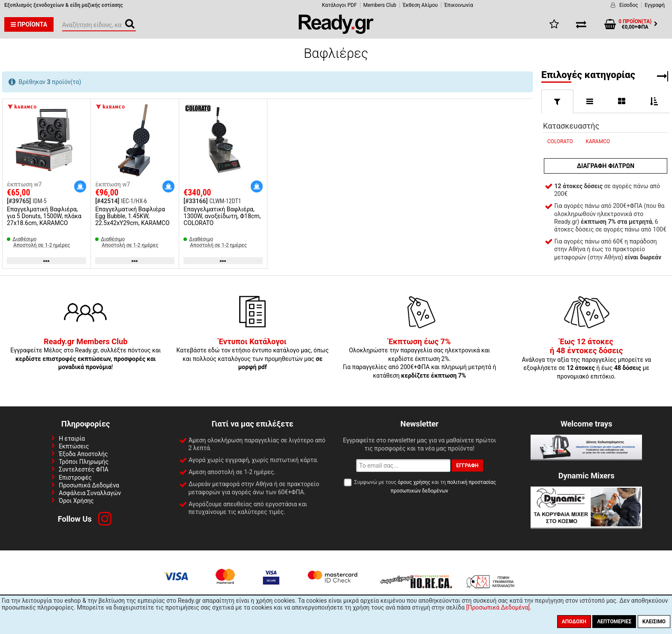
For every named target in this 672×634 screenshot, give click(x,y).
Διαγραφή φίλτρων (606, 166)
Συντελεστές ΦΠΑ (84, 469)
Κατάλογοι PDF (339, 5)
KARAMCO (598, 141)
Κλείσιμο (654, 622)
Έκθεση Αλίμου (420, 5)
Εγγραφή (655, 5)
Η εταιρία (72, 439)
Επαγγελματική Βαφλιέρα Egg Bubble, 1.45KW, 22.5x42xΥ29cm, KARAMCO (132, 216)
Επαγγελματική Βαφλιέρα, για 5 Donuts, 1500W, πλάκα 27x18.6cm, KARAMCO (44, 216)
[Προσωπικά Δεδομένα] (498, 607)
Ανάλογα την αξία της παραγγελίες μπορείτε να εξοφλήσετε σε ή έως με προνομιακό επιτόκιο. (586, 359)
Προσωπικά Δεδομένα (89, 485)
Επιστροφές (75, 478)
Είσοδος (629, 5)
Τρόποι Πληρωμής (84, 462)
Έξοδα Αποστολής (83, 454)
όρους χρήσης (414, 482)
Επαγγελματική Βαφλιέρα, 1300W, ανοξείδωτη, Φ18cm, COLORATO (222, 216)
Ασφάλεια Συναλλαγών (90, 493)
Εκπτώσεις (74, 446)
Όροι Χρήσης (76, 501)
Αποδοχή (574, 622)
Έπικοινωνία (459, 5)
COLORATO (560, 141)
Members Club (380, 5)
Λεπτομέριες (614, 622)
